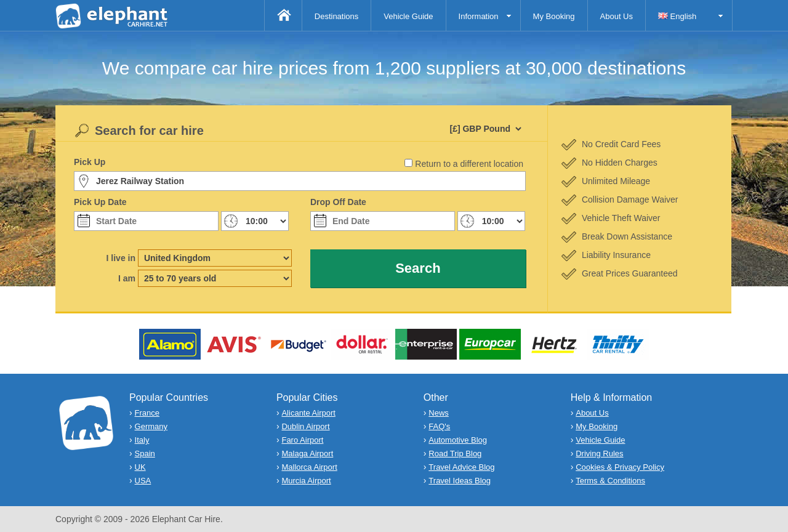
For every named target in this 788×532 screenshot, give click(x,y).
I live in (121, 258)
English (677, 16)
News (439, 413)
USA (143, 481)
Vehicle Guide (408, 16)
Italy (142, 440)
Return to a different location (469, 164)
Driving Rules (599, 453)
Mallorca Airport (309, 467)
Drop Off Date (338, 202)
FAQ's (439, 426)
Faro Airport (302, 440)
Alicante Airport (308, 413)
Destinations (337, 16)
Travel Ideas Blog (460, 481)
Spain (145, 453)
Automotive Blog (458, 440)
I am (127, 278)
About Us (617, 16)
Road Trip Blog (455, 453)
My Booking (554, 16)
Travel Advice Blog (461, 467)
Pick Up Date (100, 202)
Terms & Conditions (610, 481)
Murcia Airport (306, 481)
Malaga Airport (307, 453)
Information (479, 16)
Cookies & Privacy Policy (620, 467)
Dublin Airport (305, 426)
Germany (151, 426)
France (147, 413)
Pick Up (90, 162)
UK (140, 467)
